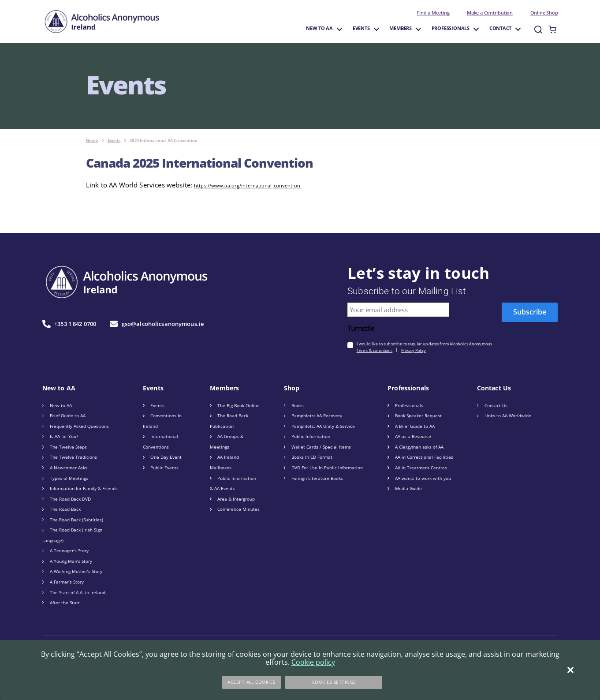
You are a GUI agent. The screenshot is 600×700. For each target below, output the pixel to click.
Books (298, 405)
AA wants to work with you (423, 478)
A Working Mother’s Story (76, 571)
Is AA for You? (64, 436)
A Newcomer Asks (69, 468)
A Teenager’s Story (69, 550)
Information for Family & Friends (84, 488)
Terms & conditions (375, 350)
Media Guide (408, 488)
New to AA (319, 28)
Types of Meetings (69, 478)
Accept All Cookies (252, 682)
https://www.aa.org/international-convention (248, 186)
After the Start (65, 603)
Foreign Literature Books (317, 478)
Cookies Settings (334, 682)
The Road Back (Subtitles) (76, 520)
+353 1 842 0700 (69, 324)
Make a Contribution (490, 13)
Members (401, 28)
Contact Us (496, 405)
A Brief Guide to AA (415, 426)
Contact (501, 28)
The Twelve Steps (68, 447)
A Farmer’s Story (67, 582)
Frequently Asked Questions (79, 426)
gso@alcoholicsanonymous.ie (157, 324)
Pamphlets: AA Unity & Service (323, 426)
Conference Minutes (239, 509)
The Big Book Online (239, 405)
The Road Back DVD (70, 499)
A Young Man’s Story (71, 561)
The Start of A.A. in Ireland (78, 592)
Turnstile (361, 328)
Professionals (451, 28)
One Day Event (166, 457)
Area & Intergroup (236, 499)
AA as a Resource (413, 436)
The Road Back (65, 509)
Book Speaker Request (418, 416)
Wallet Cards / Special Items (321, 447)
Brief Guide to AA (68, 416)
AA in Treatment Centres (421, 468)
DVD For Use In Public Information (327, 468)
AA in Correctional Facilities (424, 457)
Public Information (311, 436)
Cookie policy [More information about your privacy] (313, 662)
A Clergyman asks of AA (419, 447)
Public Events (164, 468)
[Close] (570, 670)
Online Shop (544, 13)
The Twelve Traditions (73, 457)
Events (361, 28)
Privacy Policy (414, 350)
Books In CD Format (312, 457)
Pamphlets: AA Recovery (317, 416)
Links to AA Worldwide (508, 416)
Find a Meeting (433, 13)
